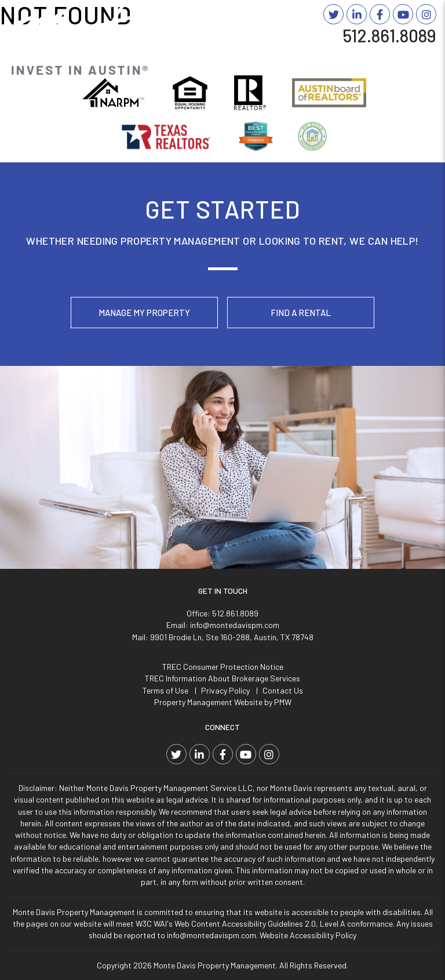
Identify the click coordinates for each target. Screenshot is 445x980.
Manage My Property (144, 313)
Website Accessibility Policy (308, 935)
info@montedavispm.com (235, 625)
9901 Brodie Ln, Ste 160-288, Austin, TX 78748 (232, 637)
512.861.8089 (389, 35)
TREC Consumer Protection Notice (223, 667)
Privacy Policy (225, 690)
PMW (283, 702)
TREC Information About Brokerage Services (222, 678)
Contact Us (283, 690)
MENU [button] (418, 54)
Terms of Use (165, 690)
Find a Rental (301, 313)
